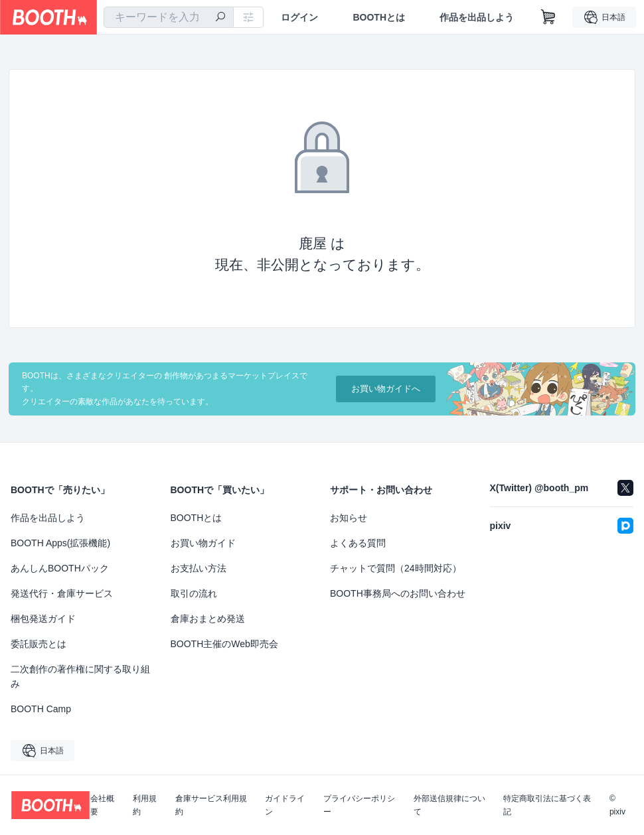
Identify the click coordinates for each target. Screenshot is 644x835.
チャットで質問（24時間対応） (396, 568)
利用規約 (145, 805)
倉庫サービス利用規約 (211, 805)
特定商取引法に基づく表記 (547, 805)
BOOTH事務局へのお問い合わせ (398, 593)
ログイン (299, 17)
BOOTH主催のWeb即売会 (224, 644)
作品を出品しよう (477, 17)
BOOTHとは (379, 17)
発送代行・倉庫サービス (62, 593)
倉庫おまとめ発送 (208, 619)
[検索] (220, 18)
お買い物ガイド (203, 543)
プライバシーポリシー (359, 805)
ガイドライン (285, 805)
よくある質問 (358, 543)
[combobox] (169, 17)
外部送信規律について (449, 805)
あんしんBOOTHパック (60, 568)
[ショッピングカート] (548, 17)
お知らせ (349, 518)
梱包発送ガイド (43, 619)
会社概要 (102, 805)
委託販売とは (39, 644)
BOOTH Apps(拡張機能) (60, 543)
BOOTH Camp (41, 709)
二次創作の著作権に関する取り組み (80, 676)
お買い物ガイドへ (386, 389)
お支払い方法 (199, 568)
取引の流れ (194, 593)
